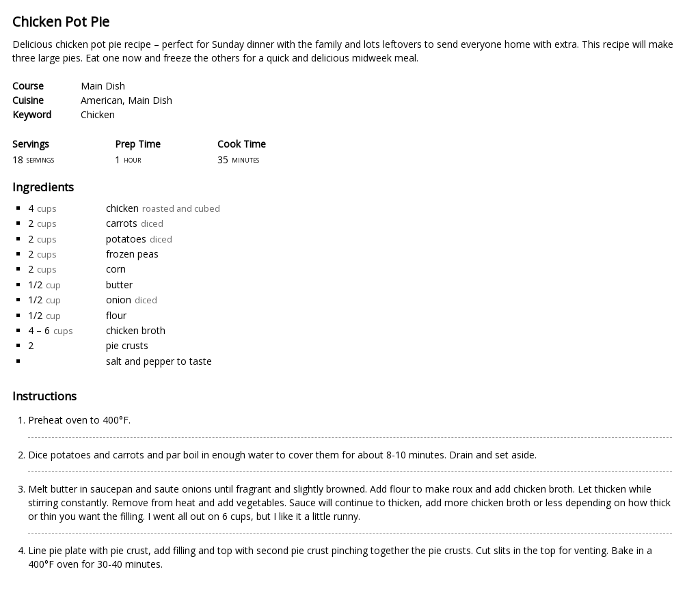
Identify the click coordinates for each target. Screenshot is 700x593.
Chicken (98, 114)
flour (116, 315)
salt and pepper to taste (159, 361)
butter (119, 285)
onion (119, 300)
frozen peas (132, 254)
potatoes (126, 239)
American (102, 100)
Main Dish (103, 86)
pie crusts (127, 345)
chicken (122, 208)
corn (116, 269)
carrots (122, 223)
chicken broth (136, 330)
